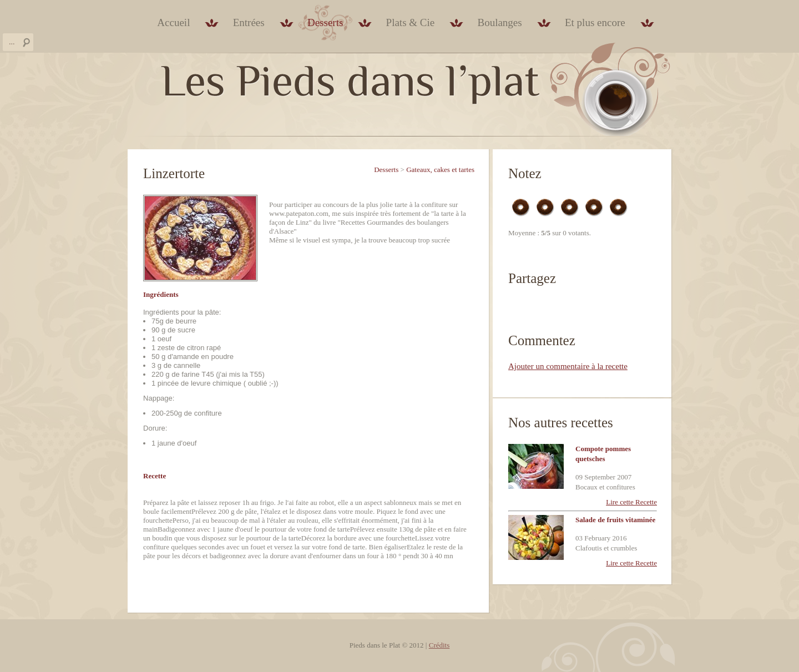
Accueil (173, 22)
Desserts (325, 22)
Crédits (439, 645)
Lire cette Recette (631, 502)
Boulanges (499, 22)
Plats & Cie (411, 22)
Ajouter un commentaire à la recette (568, 366)
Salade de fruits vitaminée (615, 520)
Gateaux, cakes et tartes (440, 170)
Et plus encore (595, 22)
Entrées (249, 22)
